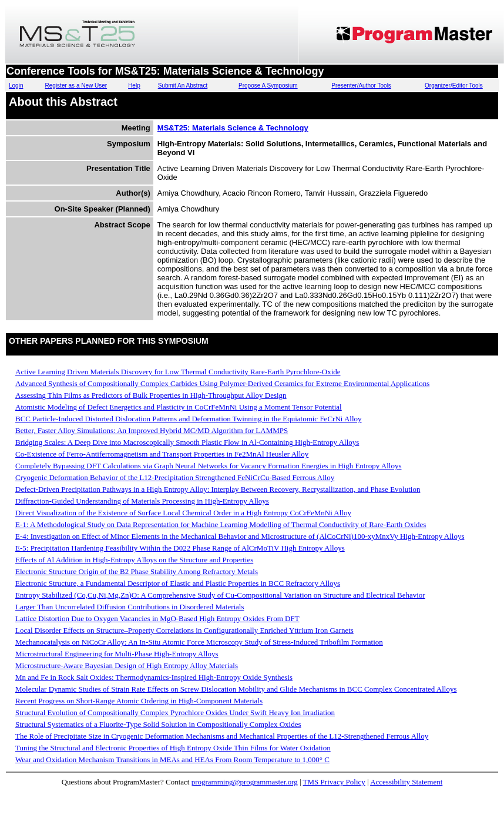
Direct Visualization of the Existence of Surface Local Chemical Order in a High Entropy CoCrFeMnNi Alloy (183, 513)
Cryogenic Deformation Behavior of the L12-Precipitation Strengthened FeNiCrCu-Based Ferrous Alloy (175, 477)
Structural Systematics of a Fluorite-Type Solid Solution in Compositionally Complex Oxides (158, 724)
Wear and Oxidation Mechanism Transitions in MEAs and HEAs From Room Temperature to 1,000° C (172, 759)
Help (134, 85)
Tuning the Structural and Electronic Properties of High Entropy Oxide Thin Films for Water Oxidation (173, 748)
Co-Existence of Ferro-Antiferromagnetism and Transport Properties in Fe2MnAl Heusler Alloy (162, 454)
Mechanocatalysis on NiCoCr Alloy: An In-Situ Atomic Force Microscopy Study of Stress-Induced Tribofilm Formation (199, 642)
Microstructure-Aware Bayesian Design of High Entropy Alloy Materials (127, 665)
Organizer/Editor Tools (454, 85)
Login (16, 85)
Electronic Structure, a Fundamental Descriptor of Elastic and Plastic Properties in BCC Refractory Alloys (178, 583)
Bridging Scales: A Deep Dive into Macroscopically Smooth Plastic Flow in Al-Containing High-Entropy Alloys (187, 442)
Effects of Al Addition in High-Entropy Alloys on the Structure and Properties (134, 560)
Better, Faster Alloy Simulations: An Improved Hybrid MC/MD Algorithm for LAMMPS (152, 430)
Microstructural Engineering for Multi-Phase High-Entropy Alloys (117, 654)
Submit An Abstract (183, 85)
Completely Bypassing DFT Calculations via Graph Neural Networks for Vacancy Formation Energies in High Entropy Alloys (208, 466)
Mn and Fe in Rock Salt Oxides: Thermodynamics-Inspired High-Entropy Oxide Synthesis (154, 677)
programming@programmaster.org (245, 782)
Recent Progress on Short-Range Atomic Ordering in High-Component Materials (139, 701)
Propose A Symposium (268, 85)
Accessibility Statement (406, 782)
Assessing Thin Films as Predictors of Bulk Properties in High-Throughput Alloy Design (151, 395)
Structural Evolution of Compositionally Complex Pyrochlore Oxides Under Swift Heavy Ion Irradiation (175, 712)
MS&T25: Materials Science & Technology (233, 128)
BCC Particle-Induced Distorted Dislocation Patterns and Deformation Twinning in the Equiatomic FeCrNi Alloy (189, 419)
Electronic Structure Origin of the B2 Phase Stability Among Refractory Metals (137, 571)
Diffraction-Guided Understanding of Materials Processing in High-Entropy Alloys (142, 501)
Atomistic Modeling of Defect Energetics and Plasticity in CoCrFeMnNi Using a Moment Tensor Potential (179, 407)
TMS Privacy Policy (334, 782)
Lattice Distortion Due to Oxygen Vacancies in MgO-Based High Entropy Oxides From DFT (157, 618)
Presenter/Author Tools (361, 85)
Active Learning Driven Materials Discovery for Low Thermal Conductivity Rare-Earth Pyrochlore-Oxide (178, 372)
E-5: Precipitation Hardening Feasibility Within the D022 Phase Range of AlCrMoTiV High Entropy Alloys (180, 548)
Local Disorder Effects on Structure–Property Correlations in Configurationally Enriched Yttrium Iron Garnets (184, 630)
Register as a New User (76, 85)
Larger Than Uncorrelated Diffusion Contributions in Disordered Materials (130, 607)
